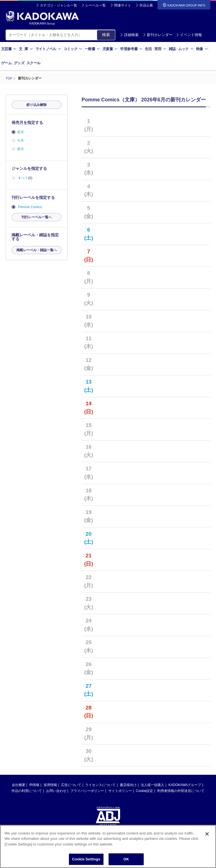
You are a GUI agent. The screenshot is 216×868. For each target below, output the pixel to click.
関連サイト (123, 5)
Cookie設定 (144, 791)
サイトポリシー (120, 791)
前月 (21, 132)
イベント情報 (189, 35)
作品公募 (146, 5)
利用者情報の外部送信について (181, 791)
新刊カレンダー (158, 35)
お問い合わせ (56, 791)
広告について (71, 785)
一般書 (92, 49)
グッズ (19, 63)
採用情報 (50, 785)
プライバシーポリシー (87, 791)
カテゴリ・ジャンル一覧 (58, 5)
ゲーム (6, 63)
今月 (21, 141)
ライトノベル (48, 49)
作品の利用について (27, 791)
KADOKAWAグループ (185, 785)
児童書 (110, 49)
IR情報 (34, 785)
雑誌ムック (181, 49)
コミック (73, 49)
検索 (106, 35)
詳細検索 (129, 35)
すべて (23, 178)
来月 (21, 149)
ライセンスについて (100, 785)
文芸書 (9, 49)
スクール (33, 63)
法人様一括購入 (152, 785)
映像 (202, 49)
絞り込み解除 (37, 105)
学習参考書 (131, 49)
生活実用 (156, 49)
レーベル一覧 (96, 5)
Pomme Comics (30, 207)
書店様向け (128, 785)
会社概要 (19, 785)
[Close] (207, 840)
